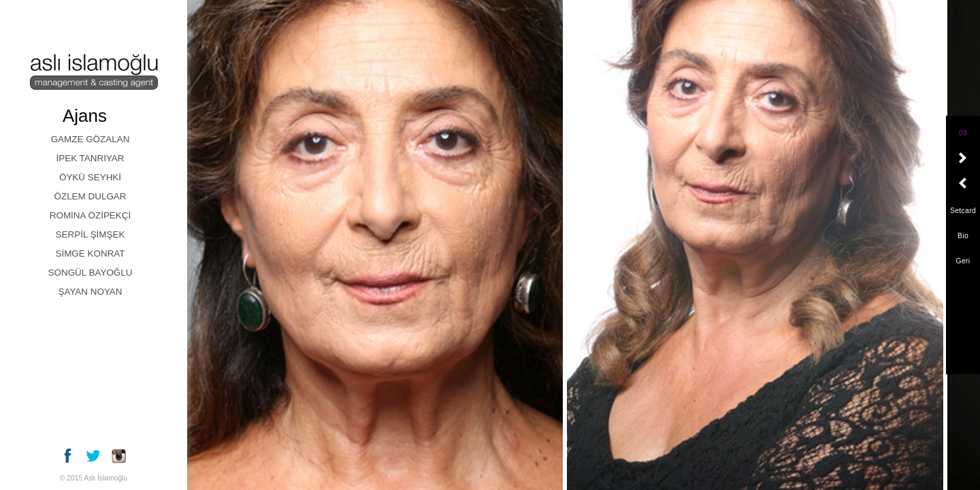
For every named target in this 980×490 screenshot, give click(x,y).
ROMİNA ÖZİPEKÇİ (90, 215)
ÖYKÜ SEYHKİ (90, 177)
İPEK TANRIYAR (90, 158)
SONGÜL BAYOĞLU (91, 273)
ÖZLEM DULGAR (90, 196)
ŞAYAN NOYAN (90, 292)
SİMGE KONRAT (90, 254)
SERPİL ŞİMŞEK (91, 234)
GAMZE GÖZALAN (91, 139)
